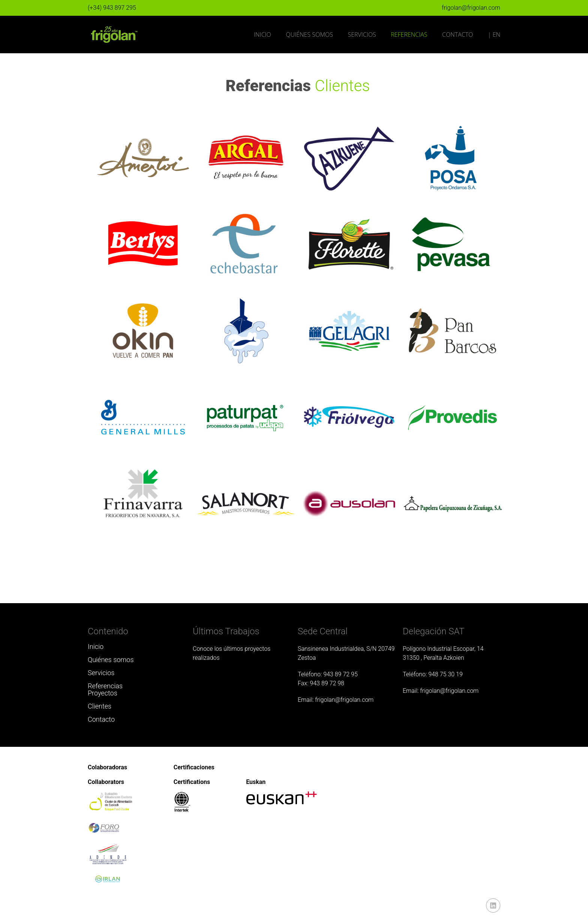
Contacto (457, 35)
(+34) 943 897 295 (112, 8)
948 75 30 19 (445, 674)
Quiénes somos (309, 35)
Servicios (362, 35)
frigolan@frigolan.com (471, 8)
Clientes (100, 706)
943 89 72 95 (340, 674)
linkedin (493, 905)
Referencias (409, 35)
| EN (494, 35)
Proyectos (103, 693)
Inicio (262, 35)
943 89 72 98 (327, 683)
